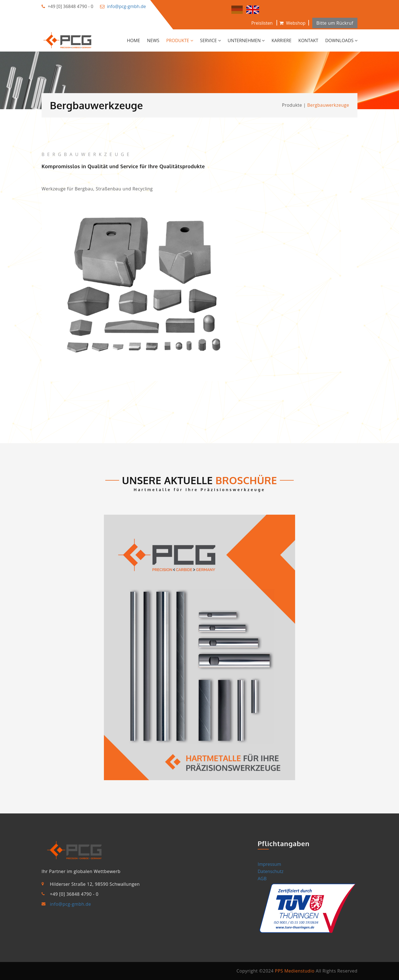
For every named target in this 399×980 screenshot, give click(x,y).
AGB (262, 879)
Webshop (292, 23)
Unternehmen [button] (246, 40)
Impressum (269, 864)
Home (134, 40)
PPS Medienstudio (295, 971)
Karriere (282, 40)
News (153, 40)
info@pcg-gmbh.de (126, 6)
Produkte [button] (180, 40)
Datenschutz (271, 871)
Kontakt (308, 40)
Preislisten (262, 23)
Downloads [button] (341, 40)
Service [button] (210, 40)
